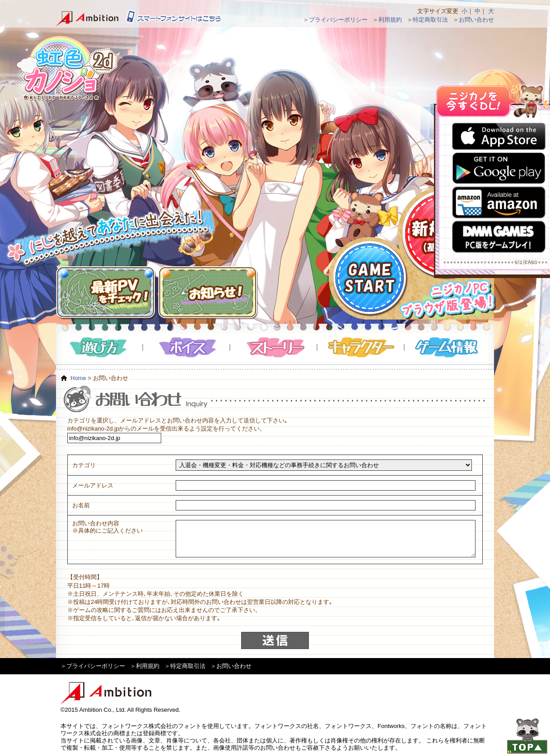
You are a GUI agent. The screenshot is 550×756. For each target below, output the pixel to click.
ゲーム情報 (448, 347)
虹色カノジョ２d (67, 68)
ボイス (187, 347)
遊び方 (100, 347)
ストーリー (274, 347)
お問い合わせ (476, 20)
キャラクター (361, 347)
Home (78, 378)
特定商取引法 (430, 20)
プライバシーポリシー (338, 20)
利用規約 (390, 20)
